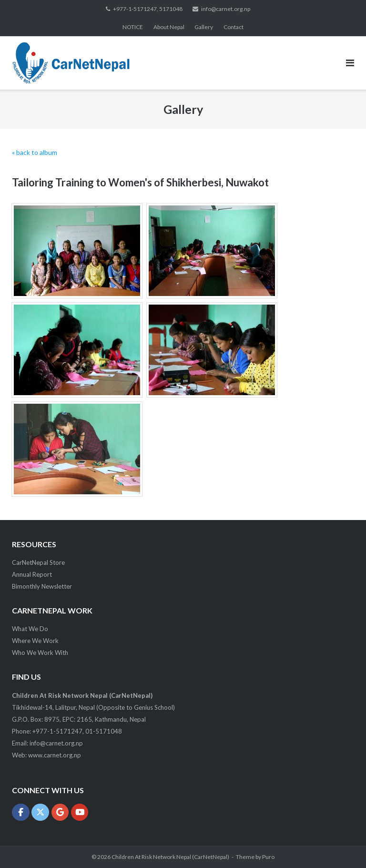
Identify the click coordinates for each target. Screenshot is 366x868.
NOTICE (133, 27)
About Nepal (169, 27)
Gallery (204, 27)
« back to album (35, 152)
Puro (268, 857)
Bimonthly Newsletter (42, 586)
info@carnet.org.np (226, 9)
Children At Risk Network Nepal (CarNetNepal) (170, 857)
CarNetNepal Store (38, 562)
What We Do (30, 629)
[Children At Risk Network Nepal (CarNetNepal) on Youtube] (80, 812)
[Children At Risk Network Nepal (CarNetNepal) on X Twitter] (40, 812)
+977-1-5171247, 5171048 (148, 9)
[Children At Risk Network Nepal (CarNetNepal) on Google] (60, 812)
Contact (234, 27)
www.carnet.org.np (55, 755)
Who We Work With (40, 653)
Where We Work (35, 641)
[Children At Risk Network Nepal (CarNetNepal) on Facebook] (21, 812)
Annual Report (32, 574)
